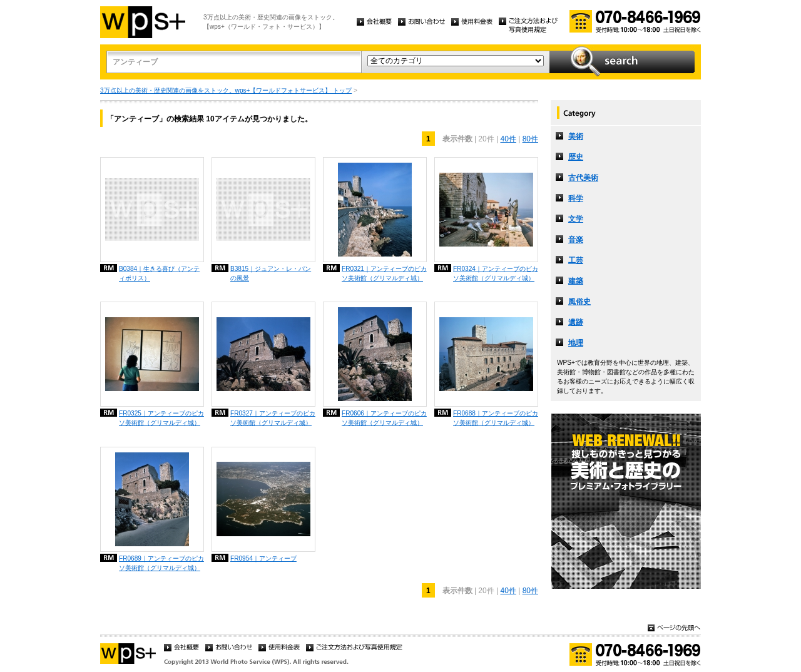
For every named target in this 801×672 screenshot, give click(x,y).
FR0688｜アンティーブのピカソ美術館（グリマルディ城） (496, 418)
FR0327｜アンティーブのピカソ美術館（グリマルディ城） (273, 418)
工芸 (576, 260)
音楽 (576, 240)
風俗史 (579, 302)
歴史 (576, 157)
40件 (508, 139)
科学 (576, 198)
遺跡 (576, 322)
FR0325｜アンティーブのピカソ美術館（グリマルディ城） (161, 418)
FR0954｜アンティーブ (263, 558)
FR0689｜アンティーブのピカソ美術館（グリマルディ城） (161, 563)
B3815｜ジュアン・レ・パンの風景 (271, 273)
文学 (576, 219)
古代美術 (583, 178)
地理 (576, 343)
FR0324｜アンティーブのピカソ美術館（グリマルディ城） (496, 273)
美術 (576, 136)
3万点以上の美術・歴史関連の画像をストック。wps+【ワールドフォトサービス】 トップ (226, 90)
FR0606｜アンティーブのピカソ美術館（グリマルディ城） (384, 418)
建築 (576, 281)
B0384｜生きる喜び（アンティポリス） (159, 273)
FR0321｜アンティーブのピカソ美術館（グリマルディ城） (384, 273)
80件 (530, 139)
